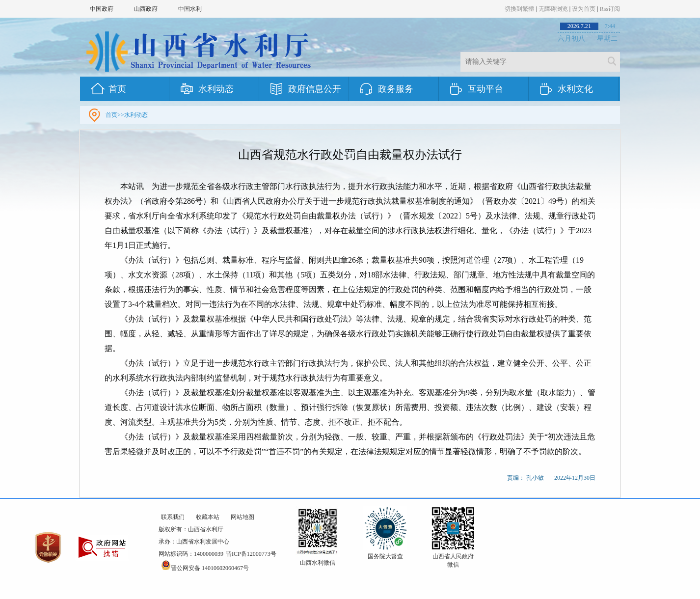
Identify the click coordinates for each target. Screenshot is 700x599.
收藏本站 (208, 517)
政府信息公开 (315, 89)
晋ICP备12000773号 (251, 554)
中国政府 (102, 9)
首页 (117, 89)
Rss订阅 (610, 9)
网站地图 (242, 517)
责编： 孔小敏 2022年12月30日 (551, 478)
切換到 (519, 9)
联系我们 (173, 517)
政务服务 (396, 89)
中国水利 (190, 9)
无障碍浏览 (553, 9)
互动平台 (485, 89)
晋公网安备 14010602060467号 (205, 568)
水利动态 (216, 89)
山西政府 (146, 9)
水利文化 (575, 89)
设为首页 (584, 9)
